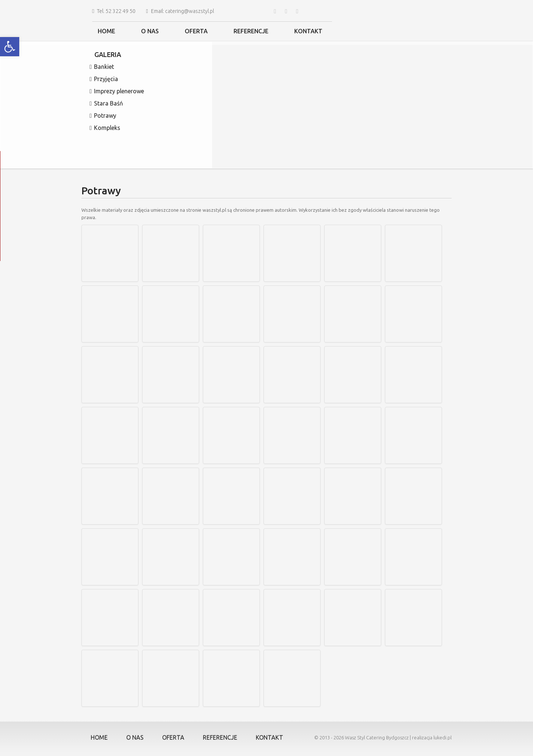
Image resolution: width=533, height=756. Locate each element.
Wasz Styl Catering (365, 737)
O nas (150, 31)
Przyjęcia (104, 79)
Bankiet (102, 67)
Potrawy (103, 116)
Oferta (196, 31)
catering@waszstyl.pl (190, 11)
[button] (10, 47)
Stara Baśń (106, 104)
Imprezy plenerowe (117, 91)
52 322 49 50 (120, 11)
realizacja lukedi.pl (432, 737)
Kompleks (105, 128)
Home (106, 31)
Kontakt (308, 31)
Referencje (251, 31)
